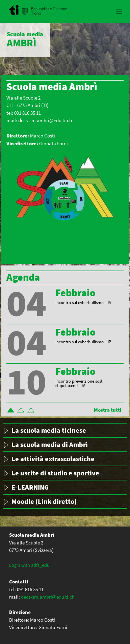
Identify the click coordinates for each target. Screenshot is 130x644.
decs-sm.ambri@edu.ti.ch (45, 120)
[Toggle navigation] (119, 11)
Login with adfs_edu (29, 565)
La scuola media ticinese (49, 430)
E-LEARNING (30, 487)
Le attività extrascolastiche (53, 459)
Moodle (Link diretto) (44, 501)
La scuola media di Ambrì (50, 444)
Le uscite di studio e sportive (55, 473)
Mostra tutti (108, 410)
